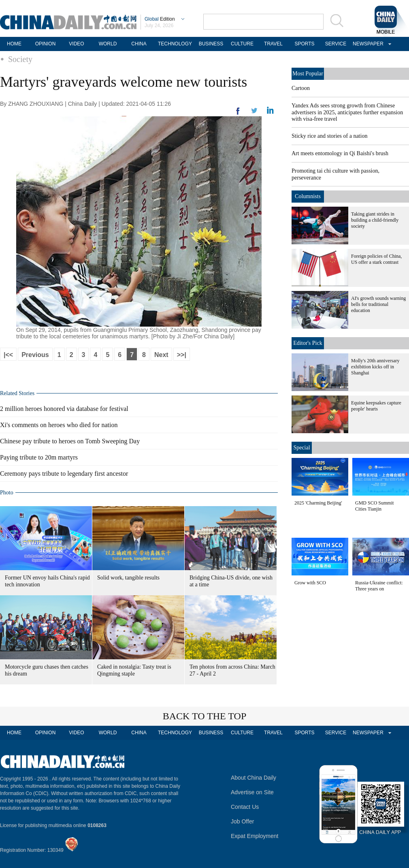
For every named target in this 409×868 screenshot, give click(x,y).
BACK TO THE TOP (205, 716)
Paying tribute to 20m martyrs (39, 457)
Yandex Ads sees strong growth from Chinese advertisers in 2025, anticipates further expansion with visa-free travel (347, 112)
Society (20, 59)
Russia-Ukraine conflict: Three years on (379, 586)
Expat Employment (255, 836)
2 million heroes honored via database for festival (64, 409)
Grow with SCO (310, 583)
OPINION (46, 44)
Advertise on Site (252, 792)
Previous (35, 355)
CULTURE (242, 44)
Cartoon (301, 88)
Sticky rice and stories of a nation (329, 136)
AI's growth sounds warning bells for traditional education (378, 304)
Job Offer (242, 821)
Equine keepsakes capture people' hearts (376, 406)
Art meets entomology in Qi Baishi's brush (340, 153)
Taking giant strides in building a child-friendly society (375, 220)
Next (161, 355)
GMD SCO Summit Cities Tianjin (374, 506)
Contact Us (245, 807)
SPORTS (304, 44)
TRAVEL (273, 44)
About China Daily (253, 778)
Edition (160, 19)
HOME (14, 44)
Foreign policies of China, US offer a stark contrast (376, 259)
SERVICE (336, 44)
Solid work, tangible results (128, 578)
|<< (8, 355)
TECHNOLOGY (175, 44)
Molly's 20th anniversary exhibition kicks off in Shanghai (375, 367)
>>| (182, 355)
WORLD (108, 44)
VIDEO (76, 44)
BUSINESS (211, 44)
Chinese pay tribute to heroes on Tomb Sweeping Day (70, 441)
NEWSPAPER (367, 44)
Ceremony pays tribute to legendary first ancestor (64, 474)
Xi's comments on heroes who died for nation (59, 425)
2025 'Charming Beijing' (318, 503)
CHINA (139, 44)
